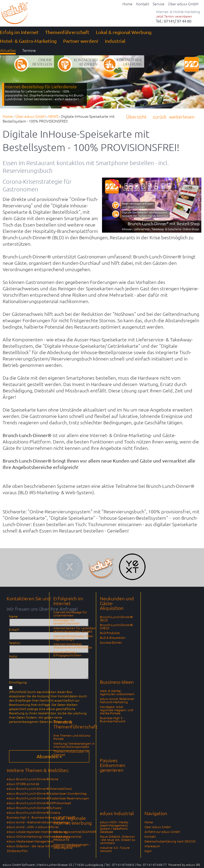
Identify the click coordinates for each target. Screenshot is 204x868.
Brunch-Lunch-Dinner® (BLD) (116, 618)
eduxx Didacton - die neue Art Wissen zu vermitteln (44, 846)
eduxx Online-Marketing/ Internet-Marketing (39, 836)
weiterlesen (182, 117)
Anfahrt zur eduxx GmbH (162, 832)
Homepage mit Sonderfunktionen (67, 622)
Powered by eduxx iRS (184, 865)
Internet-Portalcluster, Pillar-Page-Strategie (73, 638)
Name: (14, 616)
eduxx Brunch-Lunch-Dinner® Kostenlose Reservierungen (48, 798)
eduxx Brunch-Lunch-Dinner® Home (33, 779)
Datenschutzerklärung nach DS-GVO (170, 841)
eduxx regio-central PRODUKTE (67, 838)
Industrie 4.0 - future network (115, 849)
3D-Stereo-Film (17, 851)
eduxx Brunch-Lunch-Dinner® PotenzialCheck (39, 789)
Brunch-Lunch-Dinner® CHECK (116, 626)
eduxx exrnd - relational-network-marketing (38, 822)
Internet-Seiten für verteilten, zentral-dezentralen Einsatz (75, 630)
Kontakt (150, 836)
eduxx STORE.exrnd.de (23, 784)
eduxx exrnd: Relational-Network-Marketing (117, 700)
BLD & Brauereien (113, 638)
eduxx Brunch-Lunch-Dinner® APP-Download (39, 803)
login (148, 851)
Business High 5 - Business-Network (113, 719)
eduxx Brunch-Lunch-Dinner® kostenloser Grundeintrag (47, 793)
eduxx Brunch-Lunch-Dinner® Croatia (33, 812)
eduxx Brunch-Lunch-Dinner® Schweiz (34, 808)
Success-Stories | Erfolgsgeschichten (67, 653)
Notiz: (13, 656)
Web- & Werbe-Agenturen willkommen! (117, 692)
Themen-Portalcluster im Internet (71, 753)
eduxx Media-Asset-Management (30, 841)
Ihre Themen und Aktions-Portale (72, 737)
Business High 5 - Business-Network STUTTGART (41, 817)
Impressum (152, 846)
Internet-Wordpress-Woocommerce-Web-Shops (73, 645)
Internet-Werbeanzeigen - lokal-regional (72, 846)
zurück (160, 117)
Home (149, 822)
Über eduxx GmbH (158, 827)
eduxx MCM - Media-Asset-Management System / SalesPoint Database (114, 827)
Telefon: (15, 643)
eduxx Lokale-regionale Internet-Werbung (37, 832)
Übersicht (136, 117)
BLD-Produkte (110, 633)
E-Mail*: (14, 630)
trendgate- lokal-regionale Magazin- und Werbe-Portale (116, 710)
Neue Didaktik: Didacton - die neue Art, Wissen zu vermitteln (118, 840)
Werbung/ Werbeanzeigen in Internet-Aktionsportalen (74, 745)
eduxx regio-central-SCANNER (75, 832)
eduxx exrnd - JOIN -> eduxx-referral (33, 827)
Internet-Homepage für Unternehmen (70, 614)
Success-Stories (111, 642)
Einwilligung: (18, 682)
